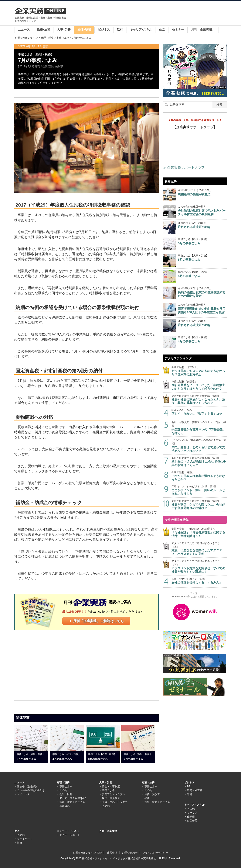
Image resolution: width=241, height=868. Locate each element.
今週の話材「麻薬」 (199, 476)
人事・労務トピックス (115, 802)
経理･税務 (84, 30)
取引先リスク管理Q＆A (73, 798)
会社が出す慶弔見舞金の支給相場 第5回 (199, 400)
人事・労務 (106, 782)
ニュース (24, 30)
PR (189, 786)
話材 (120, 30)
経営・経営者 (195, 790)
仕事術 (191, 817)
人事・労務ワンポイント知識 (199, 581)
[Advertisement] (149, 14)
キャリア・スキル (194, 805)
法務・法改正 (152, 794)
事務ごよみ (63, 38)
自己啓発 (192, 820)
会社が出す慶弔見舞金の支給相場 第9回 (199, 462)
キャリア (192, 813)
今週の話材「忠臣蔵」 (199, 385)
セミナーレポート (70, 835)
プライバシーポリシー (155, 853)
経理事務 (65, 806)
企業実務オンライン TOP (87, 853)
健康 (20, 843)
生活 (162, 30)
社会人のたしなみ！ (199, 412)
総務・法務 (148, 782)
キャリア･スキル (141, 30)
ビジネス (104, 30)
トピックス (23, 794)
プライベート (25, 839)
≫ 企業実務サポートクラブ (184, 167)
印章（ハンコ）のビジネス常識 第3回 (199, 490)
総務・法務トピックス (157, 802)
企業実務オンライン (26, 38)
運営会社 (112, 853)
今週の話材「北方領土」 (199, 371)
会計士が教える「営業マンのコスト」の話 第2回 (199, 428)
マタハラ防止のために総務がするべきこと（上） (199, 549)
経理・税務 (47, 38)
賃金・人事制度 (111, 786)
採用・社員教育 (111, 798)
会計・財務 (66, 794)
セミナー (178, 30)
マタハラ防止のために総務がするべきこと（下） (199, 567)
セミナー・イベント (68, 831)
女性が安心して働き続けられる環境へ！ (199, 532)
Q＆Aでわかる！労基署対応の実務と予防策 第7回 (199, 446)
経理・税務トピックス (72, 802)
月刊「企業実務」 (203, 30)
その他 (63, 790)
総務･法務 (43, 30)
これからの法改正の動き (31, 790)
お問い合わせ (130, 853)
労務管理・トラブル (113, 794)
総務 (147, 798)
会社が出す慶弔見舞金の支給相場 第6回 (199, 505)
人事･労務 (64, 30)
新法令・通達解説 (27, 786)
